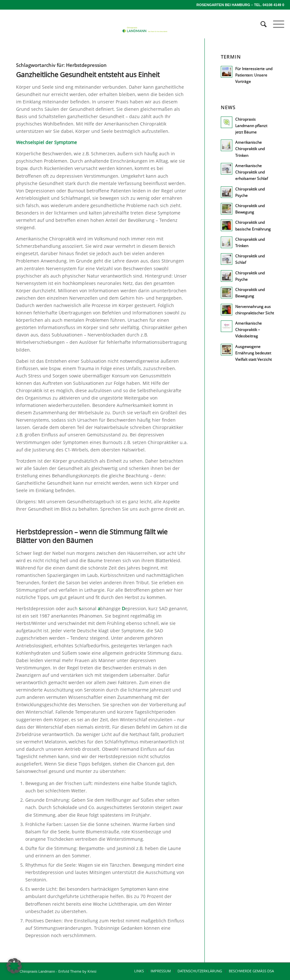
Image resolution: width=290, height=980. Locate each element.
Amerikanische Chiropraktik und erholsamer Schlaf (252, 172)
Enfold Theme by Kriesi (77, 971)
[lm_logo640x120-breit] (145, 40)
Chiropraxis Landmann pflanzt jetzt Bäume (251, 126)
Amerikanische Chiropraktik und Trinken (250, 149)
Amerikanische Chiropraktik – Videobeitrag (249, 329)
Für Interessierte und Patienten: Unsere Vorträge (254, 75)
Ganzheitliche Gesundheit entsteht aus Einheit (88, 75)
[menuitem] (260, 24)
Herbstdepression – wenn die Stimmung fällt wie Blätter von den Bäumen (92, 536)
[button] (14, 966)
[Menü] (275, 24)
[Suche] (260, 24)
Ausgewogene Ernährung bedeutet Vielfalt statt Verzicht (253, 353)
